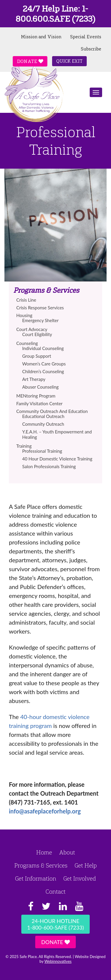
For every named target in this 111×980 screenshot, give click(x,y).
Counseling (27, 343)
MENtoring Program (36, 396)
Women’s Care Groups (44, 364)
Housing (24, 315)
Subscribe (91, 49)
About (67, 852)
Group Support (37, 356)
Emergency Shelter (40, 320)
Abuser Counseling (40, 387)
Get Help (86, 865)
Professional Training (42, 451)
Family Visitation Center (39, 403)
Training (24, 446)
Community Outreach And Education (52, 411)
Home (44, 852)
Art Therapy (34, 379)
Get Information (36, 878)
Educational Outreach (43, 416)
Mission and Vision (41, 37)
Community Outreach (43, 424)
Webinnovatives (58, 961)
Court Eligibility (37, 334)
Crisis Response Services (40, 308)
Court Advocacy (32, 329)
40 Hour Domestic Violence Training (57, 459)
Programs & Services (41, 865)
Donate (30, 61)
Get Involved (80, 878)
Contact (55, 892)
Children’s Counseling (43, 371)
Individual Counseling (43, 348)
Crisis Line (26, 300)
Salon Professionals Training (49, 466)
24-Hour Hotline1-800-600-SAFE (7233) (55, 924)
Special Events (86, 37)
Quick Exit (69, 61)
